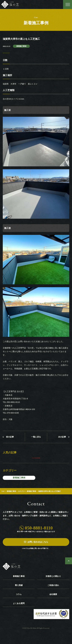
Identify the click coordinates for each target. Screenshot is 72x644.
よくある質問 (19, 603)
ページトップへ (69, 561)
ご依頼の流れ (53, 585)
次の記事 (62, 437)
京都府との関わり (53, 576)
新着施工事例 (21, 46)
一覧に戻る (36, 437)
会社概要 (53, 594)
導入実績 (19, 585)
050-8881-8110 (39, 528)
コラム (19, 594)
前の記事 (10, 437)
